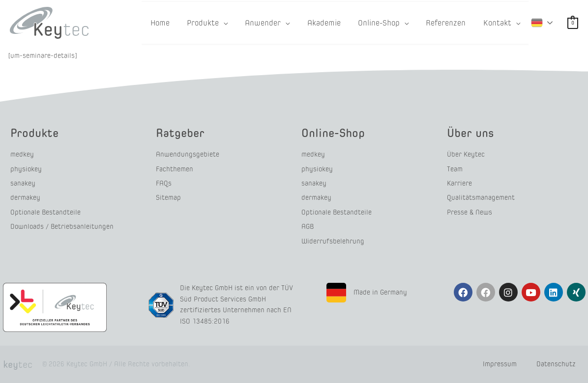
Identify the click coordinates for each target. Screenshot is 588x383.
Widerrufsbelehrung (333, 241)
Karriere (459, 183)
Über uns (470, 133)
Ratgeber (180, 133)
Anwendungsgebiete (188, 154)
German (537, 22)
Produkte (34, 133)
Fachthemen (175, 169)
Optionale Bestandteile (45, 212)
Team (455, 169)
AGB (308, 227)
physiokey (26, 169)
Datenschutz (556, 364)
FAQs (164, 183)
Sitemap (168, 198)
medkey (22, 154)
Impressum (500, 364)
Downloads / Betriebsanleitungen (62, 227)
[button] (232, 23)
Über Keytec (466, 154)
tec (18, 364)
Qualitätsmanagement (481, 198)
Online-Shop (333, 133)
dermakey (25, 198)
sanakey (23, 183)
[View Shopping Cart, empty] (573, 23)
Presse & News (470, 212)
